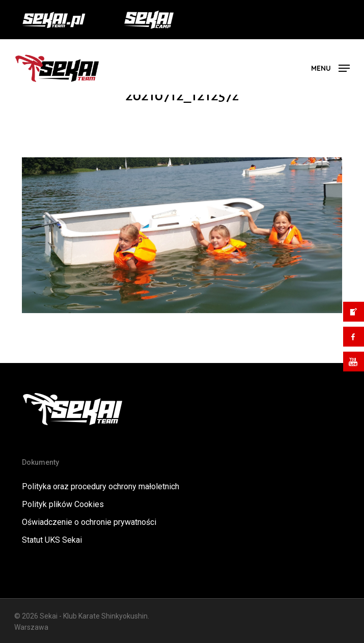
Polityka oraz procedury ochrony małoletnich (101, 486)
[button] (330, 67)
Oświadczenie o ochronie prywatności (89, 522)
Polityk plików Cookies (63, 504)
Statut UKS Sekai (52, 540)
